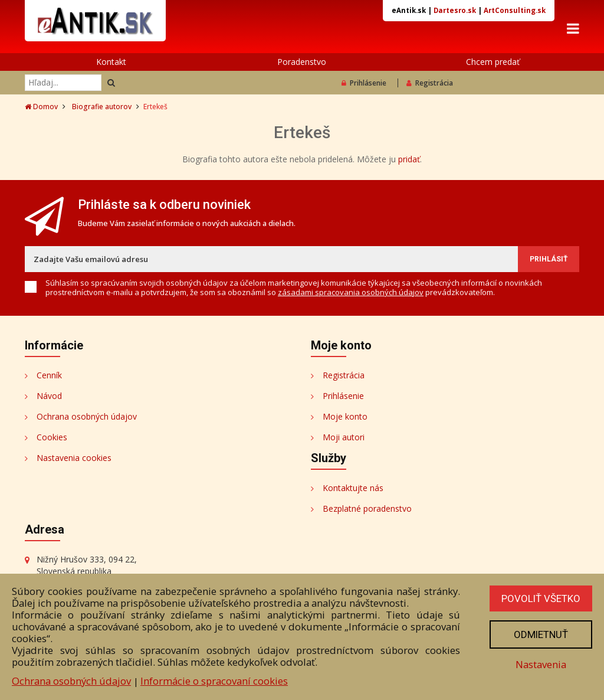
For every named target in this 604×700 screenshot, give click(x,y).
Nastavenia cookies (74, 458)
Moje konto (345, 416)
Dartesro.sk (455, 10)
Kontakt (111, 62)
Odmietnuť (541, 634)
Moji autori (344, 437)
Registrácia (430, 83)
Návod (49, 396)
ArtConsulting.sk (515, 10)
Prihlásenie (364, 83)
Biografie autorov (102, 107)
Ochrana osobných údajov (87, 416)
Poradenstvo (302, 62)
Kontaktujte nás (353, 488)
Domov (41, 107)
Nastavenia (541, 664)
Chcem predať (493, 62)
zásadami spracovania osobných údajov (351, 292)
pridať (409, 159)
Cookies (52, 437)
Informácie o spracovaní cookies (214, 681)
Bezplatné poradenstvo (367, 508)
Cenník (49, 375)
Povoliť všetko (541, 598)
